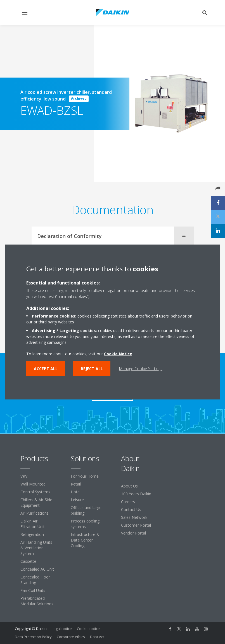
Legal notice (62, 629)
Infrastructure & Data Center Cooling (85, 540)
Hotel (76, 492)
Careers (128, 502)
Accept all (46, 369)
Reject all (92, 369)
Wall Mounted (33, 484)
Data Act (97, 637)
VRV (24, 476)
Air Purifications (35, 513)
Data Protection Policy (33, 637)
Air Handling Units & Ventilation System (36, 548)
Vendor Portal (133, 533)
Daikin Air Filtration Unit (33, 524)
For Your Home (85, 476)
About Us (129, 486)
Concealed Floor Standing (35, 580)
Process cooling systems (85, 524)
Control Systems (35, 492)
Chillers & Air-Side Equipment (36, 502)
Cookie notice (88, 629)
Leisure (77, 500)
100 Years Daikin (136, 494)
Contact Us (131, 509)
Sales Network (134, 517)
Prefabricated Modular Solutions (37, 601)
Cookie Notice (118, 354)
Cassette (28, 561)
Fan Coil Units (33, 590)
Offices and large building (86, 510)
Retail (76, 484)
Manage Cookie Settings (141, 369)
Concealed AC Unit (37, 569)
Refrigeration (32, 534)
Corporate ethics (71, 637)
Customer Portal (136, 525)
